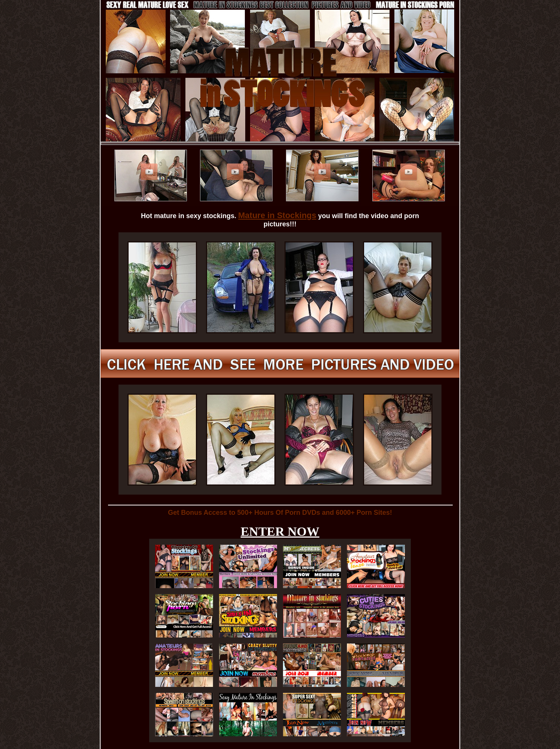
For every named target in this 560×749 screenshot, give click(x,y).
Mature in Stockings (277, 215)
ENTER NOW (280, 531)
